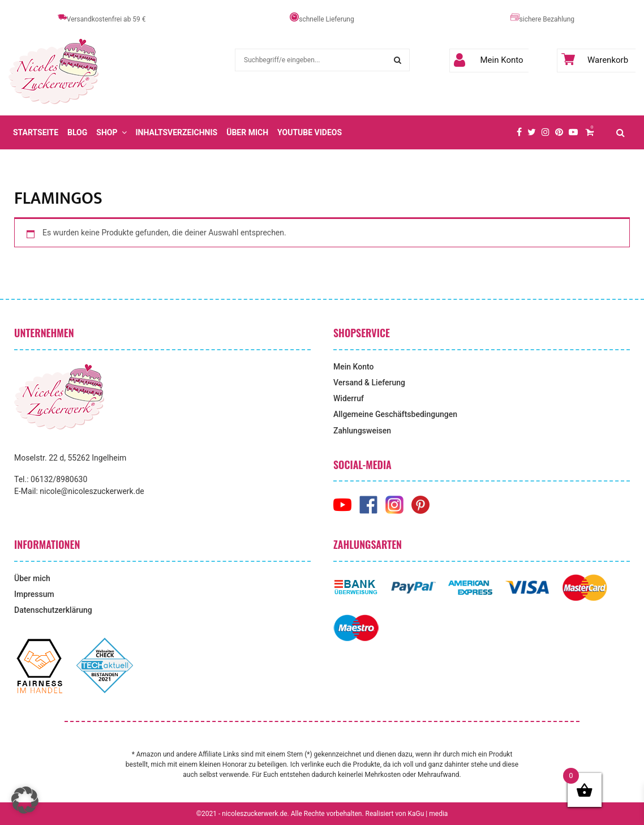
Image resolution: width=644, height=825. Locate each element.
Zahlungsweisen (362, 431)
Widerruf (349, 398)
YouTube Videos (310, 132)
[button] (25, 800)
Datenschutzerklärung (53, 610)
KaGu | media (428, 814)
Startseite (36, 132)
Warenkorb (595, 60)
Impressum (34, 594)
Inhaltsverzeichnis (177, 132)
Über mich (247, 132)
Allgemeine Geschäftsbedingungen (395, 414)
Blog (77, 132)
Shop (107, 132)
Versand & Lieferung (369, 383)
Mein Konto (489, 60)
